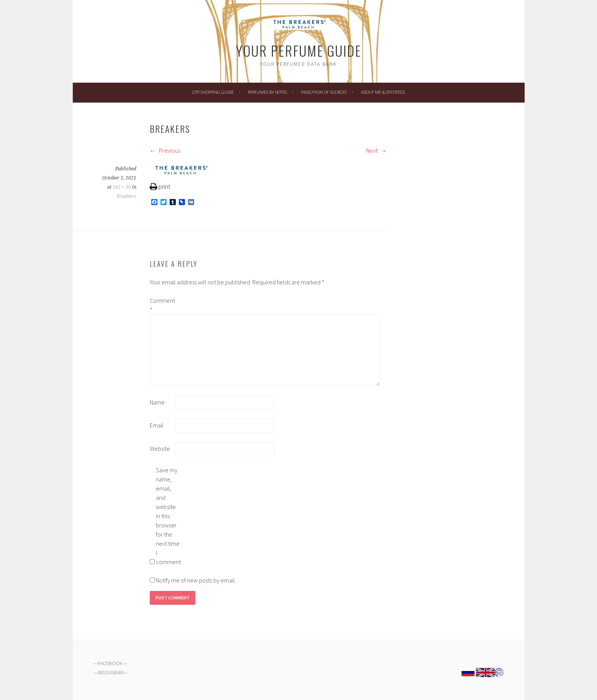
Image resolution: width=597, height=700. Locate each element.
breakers (127, 196)
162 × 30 (122, 187)
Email (157, 425)
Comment (162, 305)
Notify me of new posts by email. (196, 580)
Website (160, 449)
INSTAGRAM (110, 672)
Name (157, 402)
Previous (165, 150)
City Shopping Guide (213, 92)
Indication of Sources (324, 92)
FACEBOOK (110, 663)
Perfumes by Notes (267, 92)
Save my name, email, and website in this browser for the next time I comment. (168, 516)
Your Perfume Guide (299, 50)
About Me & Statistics (383, 92)
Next (376, 150)
